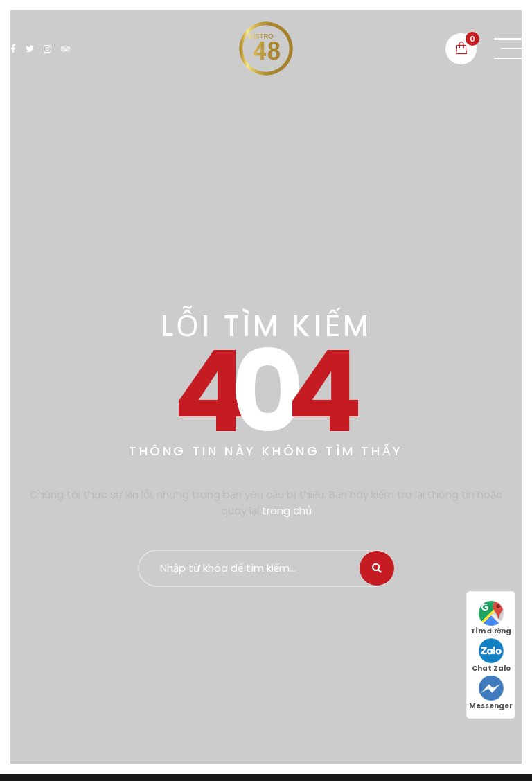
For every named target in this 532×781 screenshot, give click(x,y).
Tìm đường (491, 618)
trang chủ (287, 510)
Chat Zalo (491, 656)
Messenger (491, 693)
